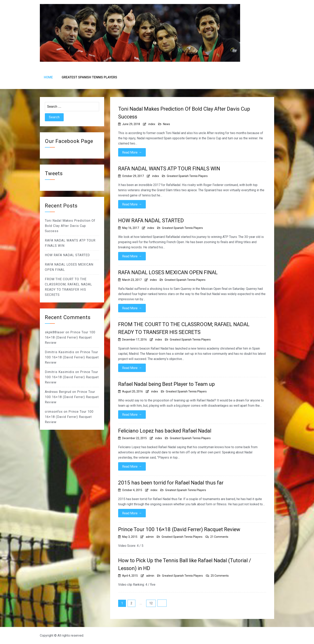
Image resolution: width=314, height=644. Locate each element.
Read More (132, 152)
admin (150, 537)
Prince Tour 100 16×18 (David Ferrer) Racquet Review (179, 529)
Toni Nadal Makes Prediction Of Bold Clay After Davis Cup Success (184, 113)
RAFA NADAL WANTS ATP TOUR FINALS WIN (169, 169)
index (152, 124)
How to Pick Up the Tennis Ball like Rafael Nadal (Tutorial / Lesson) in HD (185, 564)
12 (151, 603)
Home (48, 77)
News (167, 124)
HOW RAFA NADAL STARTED (151, 220)
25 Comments (220, 576)
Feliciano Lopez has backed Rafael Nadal (165, 431)
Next (162, 603)
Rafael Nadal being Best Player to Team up (167, 384)
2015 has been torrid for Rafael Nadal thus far (171, 483)
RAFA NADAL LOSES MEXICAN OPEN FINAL (168, 272)
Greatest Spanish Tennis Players (89, 77)
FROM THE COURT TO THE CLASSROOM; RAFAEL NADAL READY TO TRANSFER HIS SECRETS (184, 328)
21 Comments (219, 537)
